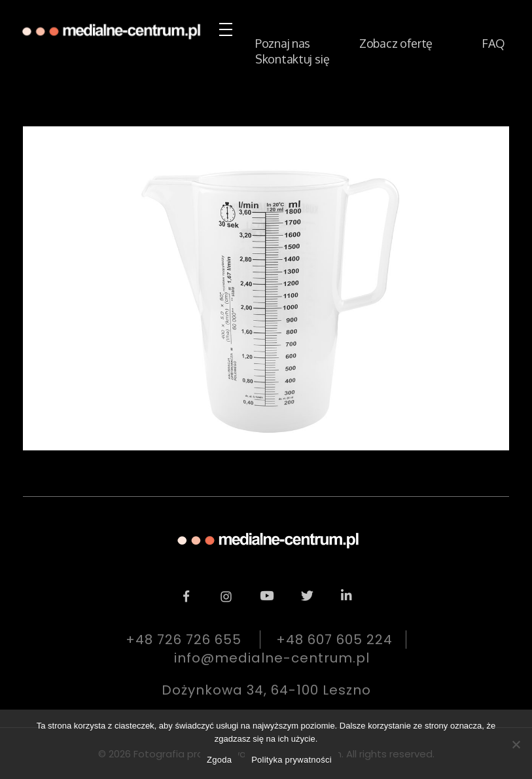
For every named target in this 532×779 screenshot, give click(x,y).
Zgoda (219, 760)
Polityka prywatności (292, 760)
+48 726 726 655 (184, 640)
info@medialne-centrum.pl (272, 658)
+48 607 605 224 (334, 640)
